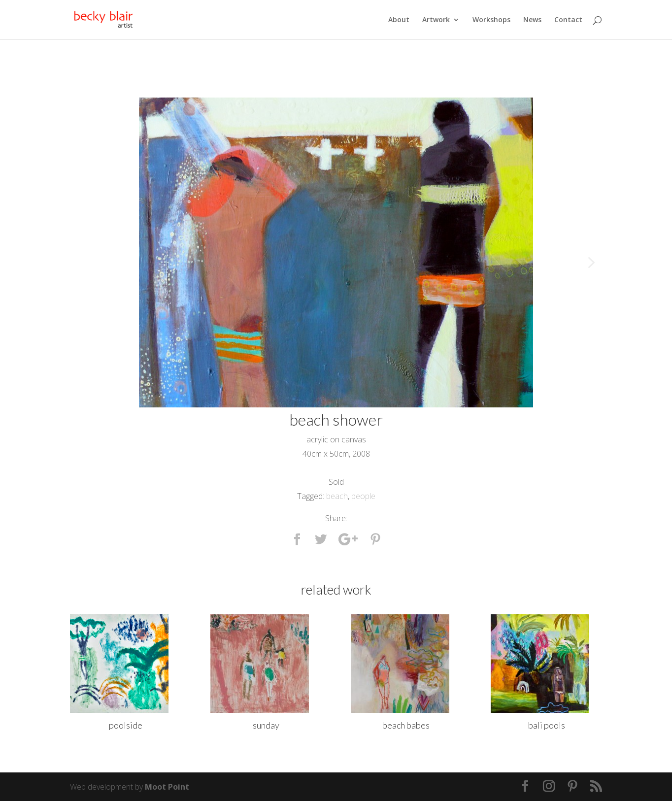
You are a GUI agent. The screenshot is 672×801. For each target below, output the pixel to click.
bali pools (547, 725)
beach (337, 496)
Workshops (491, 20)
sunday (266, 725)
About (399, 20)
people (363, 496)
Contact (568, 20)
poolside (126, 725)
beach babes (406, 725)
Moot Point (167, 787)
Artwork (436, 20)
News (532, 20)
